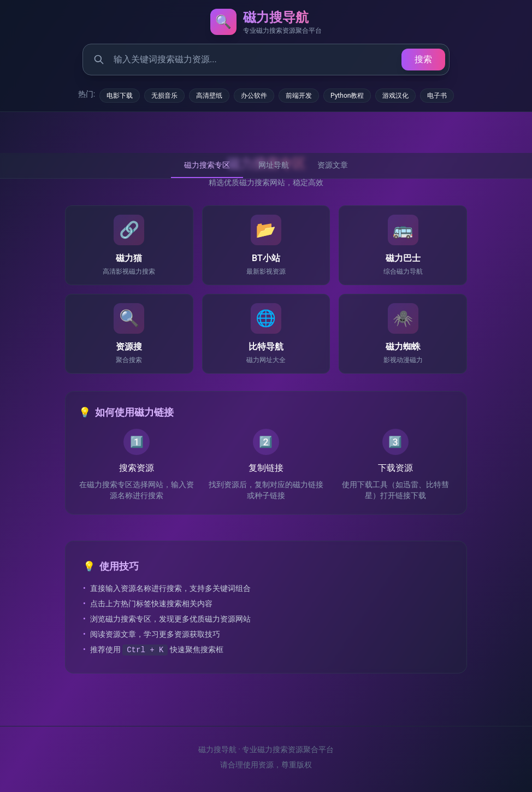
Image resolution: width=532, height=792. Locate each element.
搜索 (423, 59)
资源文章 (333, 165)
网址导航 (274, 165)
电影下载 (120, 96)
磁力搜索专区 (207, 165)
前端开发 (299, 96)
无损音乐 (164, 96)
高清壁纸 (209, 96)
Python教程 (347, 96)
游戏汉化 (395, 96)
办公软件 (254, 96)
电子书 (437, 96)
